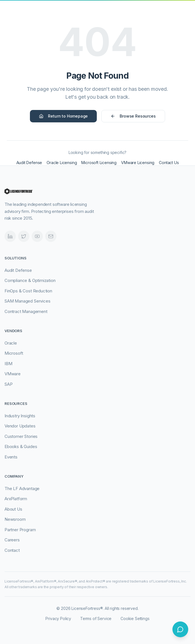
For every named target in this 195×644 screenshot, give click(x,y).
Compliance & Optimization (30, 280)
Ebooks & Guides (21, 446)
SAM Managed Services (27, 301)
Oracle (11, 343)
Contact (12, 550)
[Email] (51, 236)
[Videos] (37, 236)
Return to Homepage (63, 116)
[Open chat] (180, 629)
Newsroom (15, 519)
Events (11, 457)
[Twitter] (24, 236)
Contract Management (26, 311)
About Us (13, 509)
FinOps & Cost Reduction (28, 291)
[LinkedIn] (10, 236)
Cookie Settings (135, 618)
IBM (8, 364)
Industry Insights (20, 416)
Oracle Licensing (62, 163)
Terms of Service (96, 618)
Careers (12, 540)
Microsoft (14, 353)
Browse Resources (133, 116)
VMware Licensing (138, 163)
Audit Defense (29, 163)
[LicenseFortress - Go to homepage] (30, 16)
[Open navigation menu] (185, 16)
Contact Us (169, 163)
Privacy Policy (58, 618)
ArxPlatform (16, 499)
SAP (8, 384)
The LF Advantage (22, 488)
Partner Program (20, 530)
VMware (13, 374)
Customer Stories (21, 436)
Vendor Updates (20, 426)
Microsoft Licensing (99, 163)
